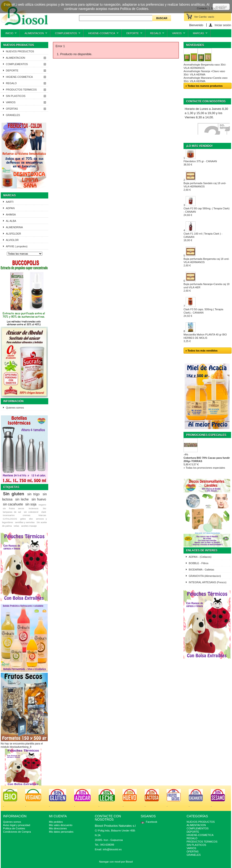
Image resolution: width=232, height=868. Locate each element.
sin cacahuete (13, 504)
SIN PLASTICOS (16, 96)
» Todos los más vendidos (202, 351)
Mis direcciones (58, 828)
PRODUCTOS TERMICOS (21, 90)
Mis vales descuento (61, 825)
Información (13, 401)
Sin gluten (14, 494)
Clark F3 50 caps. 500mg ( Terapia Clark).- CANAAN (203, 313)
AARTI (10, 202)
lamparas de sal (12, 512)
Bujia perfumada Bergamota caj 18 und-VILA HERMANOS (206, 262)
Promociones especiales (206, 435)
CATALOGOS (10, 519)
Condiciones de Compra (17, 832)
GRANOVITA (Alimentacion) (205, 576)
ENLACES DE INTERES (202, 550)
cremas (27, 515)
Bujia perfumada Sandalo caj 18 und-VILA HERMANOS (205, 186)
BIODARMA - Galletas (201, 570)
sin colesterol (31, 512)
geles (23, 519)
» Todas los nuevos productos (204, 86)
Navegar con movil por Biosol (116, 862)
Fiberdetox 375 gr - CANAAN (200, 163)
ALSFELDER (13, 234)
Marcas (10, 195)
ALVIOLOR (12, 240)
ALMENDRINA (14, 227)
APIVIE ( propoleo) (17, 246)
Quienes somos (15, 408)
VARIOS (176, 35)
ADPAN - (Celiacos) (200, 557)
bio (45, 508)
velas (16, 526)
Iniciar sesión (223, 25)
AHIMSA (11, 215)
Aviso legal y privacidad (17, 825)
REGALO (155, 35)
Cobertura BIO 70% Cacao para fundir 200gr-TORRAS (207, 459)
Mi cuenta (58, 816)
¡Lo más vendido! (199, 146)
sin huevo (39, 499)
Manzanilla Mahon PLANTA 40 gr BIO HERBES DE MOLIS (205, 338)
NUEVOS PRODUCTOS (20, 51)
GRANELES (13, 115)
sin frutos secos (13, 508)
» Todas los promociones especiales (204, 468)
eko (31, 519)
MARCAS (198, 35)
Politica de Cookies (14, 828)
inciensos (34, 508)
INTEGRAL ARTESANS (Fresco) (208, 582)
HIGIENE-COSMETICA (101, 35)
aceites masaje (29, 526)
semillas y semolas (25, 522)
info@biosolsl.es (112, 849)
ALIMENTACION (33, 35)
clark (44, 512)
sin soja (31, 504)
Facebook (152, 822)
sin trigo (33, 494)
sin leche (22, 499)
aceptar (221, 7)
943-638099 (224, 127)
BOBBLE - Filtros (199, 563)
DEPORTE (132, 35)
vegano (42, 505)
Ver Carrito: (204, 17)
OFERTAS (12, 109)
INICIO (9, 35)
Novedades (195, 45)
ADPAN (10, 208)
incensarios (9, 515)
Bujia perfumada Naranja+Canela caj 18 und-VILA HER (206, 287)
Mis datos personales (61, 832)
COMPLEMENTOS (65, 35)
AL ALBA (11, 221)
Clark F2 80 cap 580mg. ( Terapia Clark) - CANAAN (206, 212)
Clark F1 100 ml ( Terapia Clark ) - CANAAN (203, 237)
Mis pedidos (56, 822)
